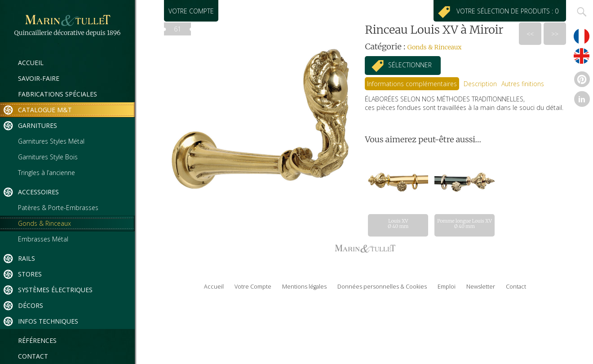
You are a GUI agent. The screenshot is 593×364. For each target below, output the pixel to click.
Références (37, 340)
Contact (33, 356)
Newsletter (481, 287)
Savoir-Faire (39, 78)
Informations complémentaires (412, 84)
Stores (30, 274)
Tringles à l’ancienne (46, 173)
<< (530, 34)
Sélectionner (410, 65)
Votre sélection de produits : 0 (509, 11)
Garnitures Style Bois (48, 157)
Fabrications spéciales (58, 94)
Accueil (31, 63)
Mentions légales (304, 287)
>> (555, 34)
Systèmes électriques (55, 290)
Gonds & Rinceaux (44, 223)
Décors (31, 305)
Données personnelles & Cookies (382, 287)
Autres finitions (523, 84)
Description (480, 84)
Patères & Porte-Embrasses (58, 208)
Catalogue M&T (45, 110)
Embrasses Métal (43, 239)
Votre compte (191, 11)
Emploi (447, 287)
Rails (27, 258)
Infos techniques (48, 321)
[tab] (412, 84)
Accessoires (38, 192)
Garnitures (38, 125)
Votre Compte (253, 287)
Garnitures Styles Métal (51, 141)
